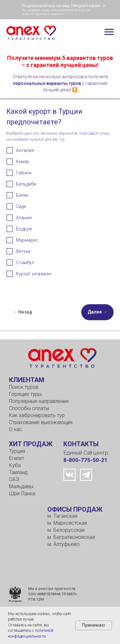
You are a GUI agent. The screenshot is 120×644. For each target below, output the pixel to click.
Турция (17, 451)
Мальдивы (21, 486)
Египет (17, 458)
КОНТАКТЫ (81, 444)
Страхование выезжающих (41, 422)
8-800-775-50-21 (85, 460)
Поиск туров (24, 387)
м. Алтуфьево (64, 544)
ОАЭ (14, 479)
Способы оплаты (29, 408)
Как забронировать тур (37, 415)
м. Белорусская (66, 530)
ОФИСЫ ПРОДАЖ (75, 509)
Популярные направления (39, 401)
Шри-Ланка (22, 493)
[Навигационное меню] (109, 32)
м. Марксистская (67, 523)
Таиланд (18, 472)
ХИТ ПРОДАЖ (31, 444)
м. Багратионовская (71, 537)
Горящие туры (25, 394)
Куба (15, 465)
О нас (16, 429)
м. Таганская (62, 516)
